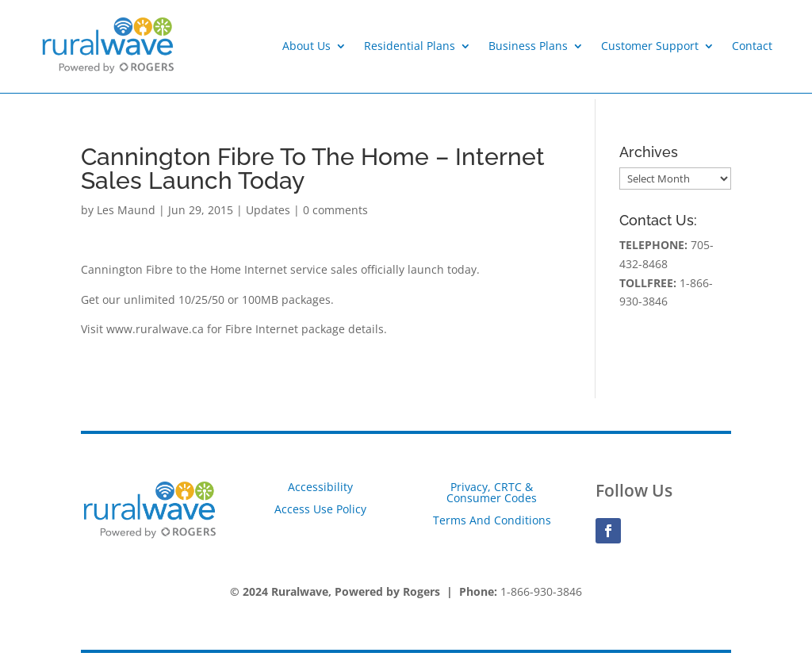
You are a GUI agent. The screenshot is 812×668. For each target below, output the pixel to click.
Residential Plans (410, 46)
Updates (268, 210)
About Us (306, 46)
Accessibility (320, 487)
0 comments (335, 210)
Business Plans (528, 46)
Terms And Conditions (492, 520)
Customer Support (650, 46)
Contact (752, 46)
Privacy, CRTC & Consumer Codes (492, 492)
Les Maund (126, 210)
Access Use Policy (320, 509)
